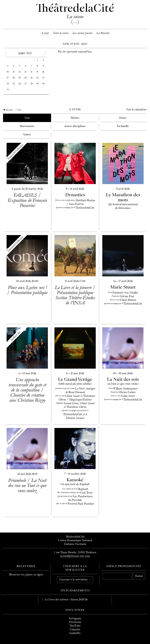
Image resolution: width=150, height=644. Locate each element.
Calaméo (75, 629)
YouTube (75, 626)
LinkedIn (75, 633)
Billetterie (26, 566)
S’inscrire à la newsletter (74, 579)
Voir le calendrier (136, 110)
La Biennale (103, 33)
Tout (27, 118)
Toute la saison (61, 33)
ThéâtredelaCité (75, 537)
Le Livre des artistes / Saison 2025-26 (66, 600)
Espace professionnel (124, 566)
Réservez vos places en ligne (26, 575)
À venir (45, 33)
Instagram (75, 618)
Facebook (75, 622)
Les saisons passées (83, 33)
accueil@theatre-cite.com (75, 556)
